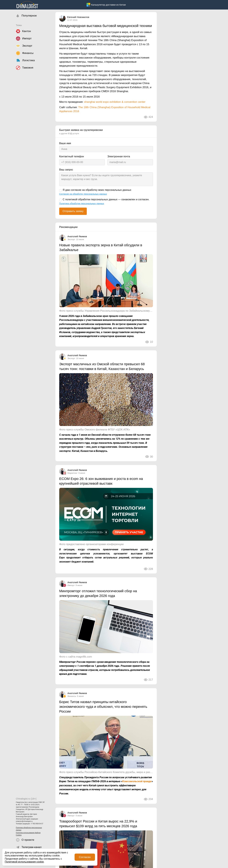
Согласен (85, 857)
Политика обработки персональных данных (29, 829)
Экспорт (71, 239)
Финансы (72, 696)
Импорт (71, 585)
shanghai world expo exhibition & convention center (115, 102)
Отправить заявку (73, 211)
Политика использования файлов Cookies (28, 834)
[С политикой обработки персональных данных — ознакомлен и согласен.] (60, 200)
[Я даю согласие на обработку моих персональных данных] (60, 190)
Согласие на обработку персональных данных (83, 194)
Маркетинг (72, 473)
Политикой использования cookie (24, 862)
